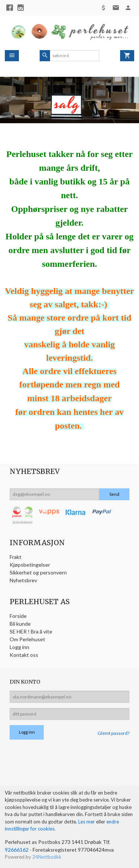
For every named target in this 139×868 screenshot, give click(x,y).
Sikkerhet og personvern (38, 572)
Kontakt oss (24, 655)
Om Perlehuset (27, 639)
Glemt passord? (113, 733)
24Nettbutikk (47, 857)
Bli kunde (20, 624)
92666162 (17, 850)
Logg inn (19, 647)
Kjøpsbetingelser (30, 565)
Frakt (16, 557)
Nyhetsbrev (23, 580)
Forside (18, 616)
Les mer (87, 822)
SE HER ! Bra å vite (31, 631)
